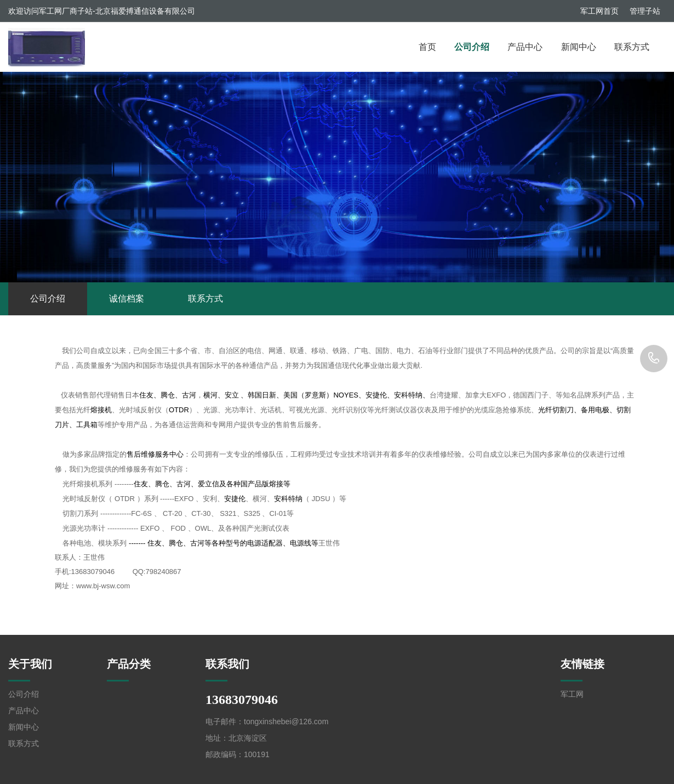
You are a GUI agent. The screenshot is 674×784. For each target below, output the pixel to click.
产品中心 (525, 47)
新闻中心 (579, 47)
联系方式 (632, 47)
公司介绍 (472, 47)
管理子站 (645, 11)
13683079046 (654, 359)
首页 (427, 47)
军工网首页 (599, 11)
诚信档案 (127, 299)
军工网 (572, 694)
